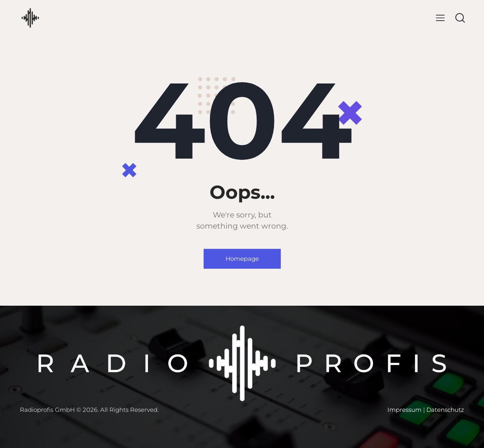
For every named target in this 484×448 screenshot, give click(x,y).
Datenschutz (445, 410)
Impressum (404, 410)
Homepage (242, 259)
